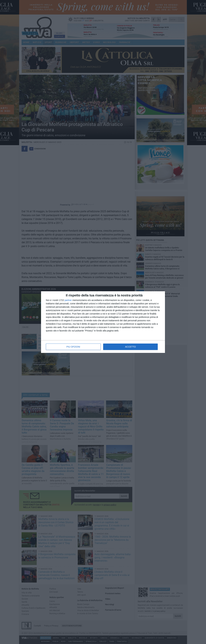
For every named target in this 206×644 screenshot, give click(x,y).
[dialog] (103, 322)
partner (68, 300)
